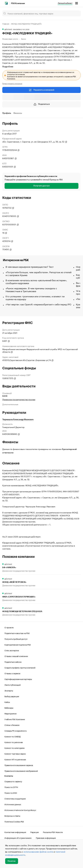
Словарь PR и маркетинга (15, 731)
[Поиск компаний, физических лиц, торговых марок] (41, 13)
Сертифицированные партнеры (18, 679)
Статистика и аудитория (15, 798)
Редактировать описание (12, 83)
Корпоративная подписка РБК (18, 644)
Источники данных (13, 804)
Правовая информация (46, 838)
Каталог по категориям (14, 748)
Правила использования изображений (21, 771)
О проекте (9, 627)
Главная (6, 24)
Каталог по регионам (14, 742)
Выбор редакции (12, 696)
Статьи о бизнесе (12, 725)
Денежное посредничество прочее (19, 399)
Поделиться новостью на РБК (17, 633)
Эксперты (9, 690)
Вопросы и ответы (12, 816)
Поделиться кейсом (13, 662)
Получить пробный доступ (16, 639)
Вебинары (9, 708)
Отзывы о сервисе (12, 673)
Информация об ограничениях (18, 838)
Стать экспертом (12, 650)
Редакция (35, 832)
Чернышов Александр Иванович (18, 420)
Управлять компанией (41, 90)
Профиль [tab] (7, 113)
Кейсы (7, 702)
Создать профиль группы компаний (20, 667)
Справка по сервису (13, 781)
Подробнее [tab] (8, 67)
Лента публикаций (13, 685)
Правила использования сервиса (19, 765)
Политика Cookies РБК (14, 821)
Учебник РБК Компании (15, 719)
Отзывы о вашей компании (16, 656)
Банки (24, 39)
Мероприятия (10, 713)
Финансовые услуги (10, 39)
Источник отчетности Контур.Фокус (20, 810)
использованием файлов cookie (38, 852)
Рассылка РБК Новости (53, 832)
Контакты (9, 776)
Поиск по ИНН (11, 793)
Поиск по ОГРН (11, 787)
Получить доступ (41, 186)
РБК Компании (18, 3)
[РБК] (6, 3)
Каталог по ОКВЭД (13, 736)
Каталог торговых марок (15, 754)
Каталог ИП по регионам (15, 759)
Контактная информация (15, 832)
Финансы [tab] (18, 113)
